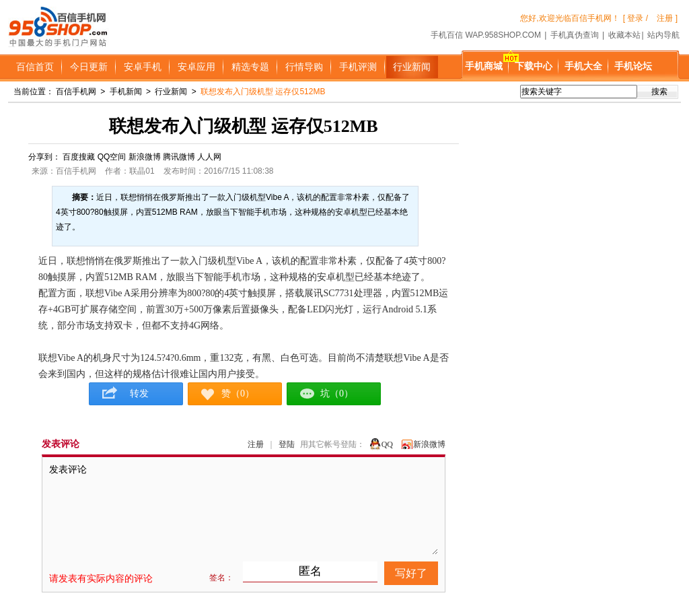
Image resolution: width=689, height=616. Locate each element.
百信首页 (35, 67)
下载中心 (534, 66)
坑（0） (337, 393)
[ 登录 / (636, 18)
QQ (387, 444)
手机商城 (484, 66)
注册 (256, 444)
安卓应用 (196, 67)
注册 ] (667, 18)
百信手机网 (76, 92)
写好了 (411, 573)
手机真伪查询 (575, 35)
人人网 (209, 157)
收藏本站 (624, 35)
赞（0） (238, 393)
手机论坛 (633, 66)
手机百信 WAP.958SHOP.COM (486, 35)
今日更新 (89, 67)
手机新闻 (126, 92)
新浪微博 (145, 157)
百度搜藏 (79, 157)
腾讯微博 (179, 157)
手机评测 (358, 67)
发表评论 (244, 509)
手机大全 (583, 66)
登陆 (287, 444)
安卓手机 (143, 67)
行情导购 (304, 67)
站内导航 (663, 35)
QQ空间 (112, 157)
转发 (136, 393)
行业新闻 (412, 67)
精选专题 (250, 67)
